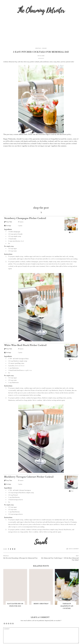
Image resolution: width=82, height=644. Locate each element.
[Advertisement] (41, 34)
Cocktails (38, 48)
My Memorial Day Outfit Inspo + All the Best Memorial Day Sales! (60, 559)
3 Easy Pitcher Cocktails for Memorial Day (41, 52)
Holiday (44, 48)
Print (71, 232)
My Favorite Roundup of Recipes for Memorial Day (20, 558)
